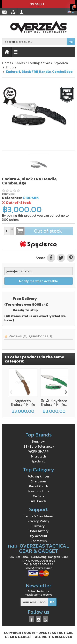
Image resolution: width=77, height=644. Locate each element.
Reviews (16, 336)
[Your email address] (34, 602)
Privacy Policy (38, 521)
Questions (41, 336)
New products (39, 491)
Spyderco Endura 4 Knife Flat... (23, 404)
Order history (39, 531)
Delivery (39, 526)
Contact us (39, 541)
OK (71, 42)
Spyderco (38, 461)
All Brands (38, 501)
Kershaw (38, 441)
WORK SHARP (38, 451)
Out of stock (44, 231)
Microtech (38, 456)
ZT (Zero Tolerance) (38, 446)
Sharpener (38, 481)
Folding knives (39, 476)
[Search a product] (34, 42)
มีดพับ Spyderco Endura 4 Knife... (54, 403)
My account (39, 536)
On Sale (39, 496)
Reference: (12, 198)
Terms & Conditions (39, 516)
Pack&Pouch (38, 486)
